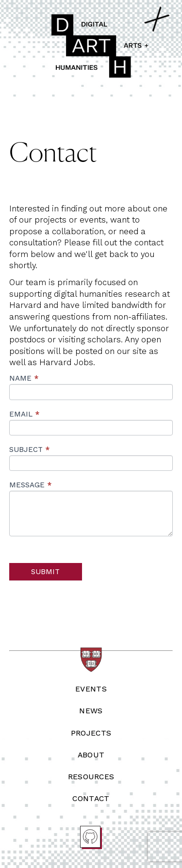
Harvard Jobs (66, 362)
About (91, 755)
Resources (91, 777)
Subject (29, 450)
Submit (45, 572)
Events (91, 689)
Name (24, 378)
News (91, 711)
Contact (91, 798)
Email (24, 414)
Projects (91, 733)
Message (30, 485)
